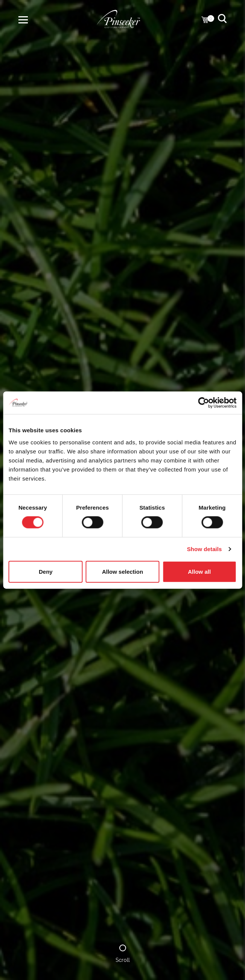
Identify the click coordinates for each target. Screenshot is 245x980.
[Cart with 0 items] (205, 21)
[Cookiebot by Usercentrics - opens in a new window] (203, 403)
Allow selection (122, 571)
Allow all (199, 571)
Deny (46, 571)
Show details (205, 549)
